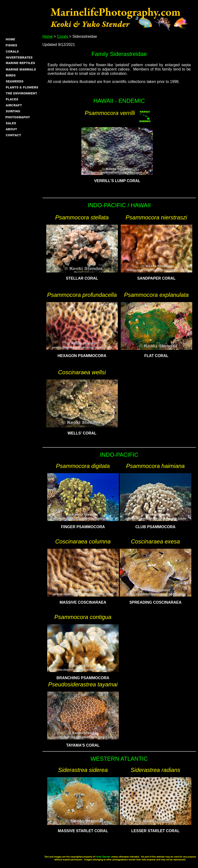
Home (48, 36)
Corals (63, 36)
